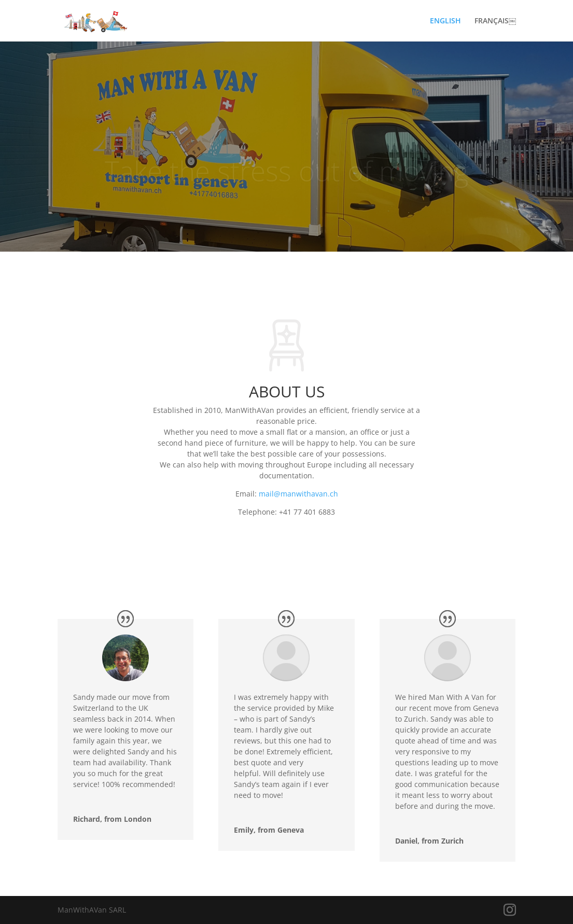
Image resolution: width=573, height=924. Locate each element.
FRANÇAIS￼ (495, 21)
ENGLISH (445, 21)
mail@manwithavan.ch (298, 494)
